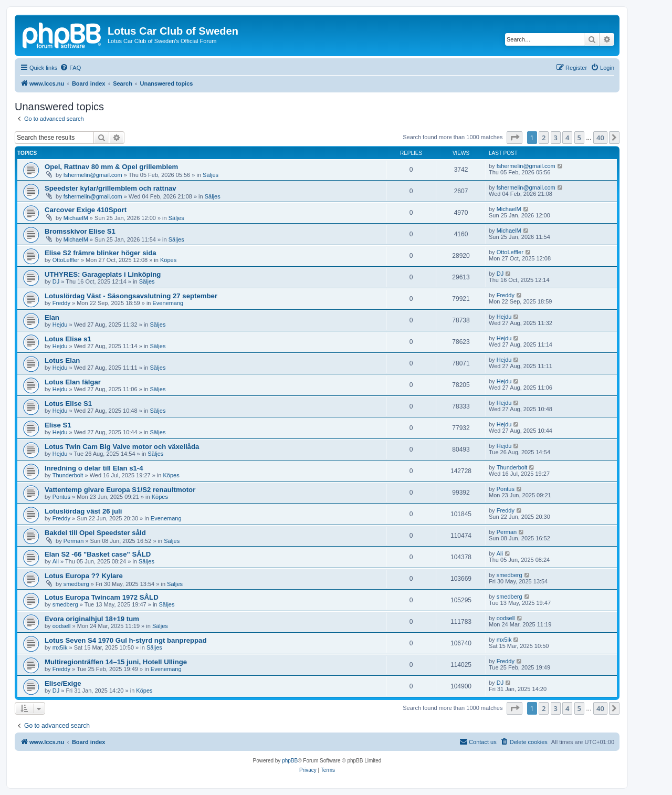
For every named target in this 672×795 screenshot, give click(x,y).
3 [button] (556, 138)
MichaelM (76, 218)
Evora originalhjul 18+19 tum (92, 619)
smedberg (76, 584)
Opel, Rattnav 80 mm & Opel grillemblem (111, 167)
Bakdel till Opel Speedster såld (95, 533)
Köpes (168, 260)
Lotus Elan (62, 360)
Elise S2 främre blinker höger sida (101, 253)
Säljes (211, 175)
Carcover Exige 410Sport (86, 210)
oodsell (62, 626)
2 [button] (544, 138)
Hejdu (60, 325)
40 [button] (600, 138)
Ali (56, 561)
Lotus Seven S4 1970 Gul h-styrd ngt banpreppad (126, 640)
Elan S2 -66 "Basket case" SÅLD (98, 554)
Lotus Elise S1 (68, 404)
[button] (514, 138)
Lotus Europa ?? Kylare (84, 576)
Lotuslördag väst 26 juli (83, 511)
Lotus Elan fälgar (73, 382)
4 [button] (567, 138)
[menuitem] (70, 68)
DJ (56, 281)
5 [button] (579, 138)
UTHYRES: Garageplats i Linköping (103, 274)
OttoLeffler (66, 260)
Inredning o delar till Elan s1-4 (94, 468)
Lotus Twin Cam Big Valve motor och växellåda (122, 447)
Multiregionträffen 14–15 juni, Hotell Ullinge (116, 662)
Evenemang (168, 303)
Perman (74, 541)
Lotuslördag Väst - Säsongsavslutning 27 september (131, 296)
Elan (52, 317)
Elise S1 (58, 425)
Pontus (61, 497)
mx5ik (60, 647)
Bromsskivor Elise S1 (80, 231)
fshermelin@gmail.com (93, 175)
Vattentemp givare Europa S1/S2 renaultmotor (120, 490)
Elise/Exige (63, 683)
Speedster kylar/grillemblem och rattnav (111, 188)
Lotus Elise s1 (68, 339)
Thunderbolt (68, 475)
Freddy (61, 303)
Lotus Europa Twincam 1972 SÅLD (102, 597)
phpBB (290, 761)
